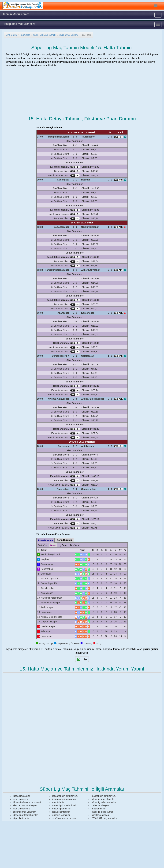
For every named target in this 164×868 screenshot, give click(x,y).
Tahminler (25, 35)
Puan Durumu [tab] (46, 540)
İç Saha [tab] (63, 545)
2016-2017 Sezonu (69, 35)
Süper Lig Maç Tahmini (45, 35)
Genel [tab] (53, 545)
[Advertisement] (82, 89)
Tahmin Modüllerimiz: (16, 14)
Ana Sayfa (12, 35)
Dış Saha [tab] (75, 545)
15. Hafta (86, 35)
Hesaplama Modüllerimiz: (19, 24)
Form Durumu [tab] (64, 540)
